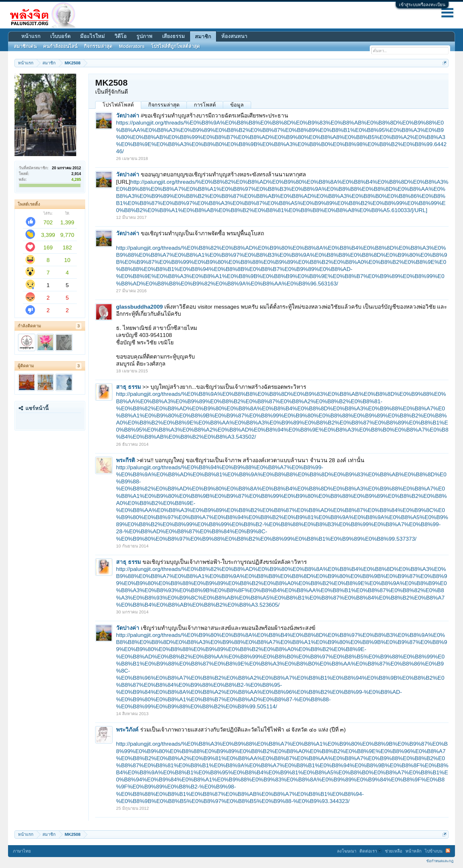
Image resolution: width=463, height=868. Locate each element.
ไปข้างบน (434, 851)
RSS (448, 851)
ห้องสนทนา (234, 36)
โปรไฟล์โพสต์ (118, 105)
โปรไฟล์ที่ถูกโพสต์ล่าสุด (176, 46)
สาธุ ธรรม (128, 387)
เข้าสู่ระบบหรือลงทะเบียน (422, 5)
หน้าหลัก (413, 851)
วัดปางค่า (128, 116)
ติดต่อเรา (371, 851)
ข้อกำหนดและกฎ (440, 861)
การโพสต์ (205, 105)
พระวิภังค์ (127, 730)
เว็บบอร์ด (60, 36)
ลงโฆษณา (347, 851)
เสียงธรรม (173, 36)
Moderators (132, 46)
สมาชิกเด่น (25, 46)
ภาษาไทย (22, 851)
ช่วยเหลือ (394, 851)
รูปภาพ (144, 36)
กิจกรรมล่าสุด (164, 105)
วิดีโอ (121, 36)
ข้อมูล (237, 105)
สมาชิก (203, 37)
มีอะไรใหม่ (92, 36)
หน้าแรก (31, 36)
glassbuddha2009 (139, 307)
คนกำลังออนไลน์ (60, 46)
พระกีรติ (126, 460)
